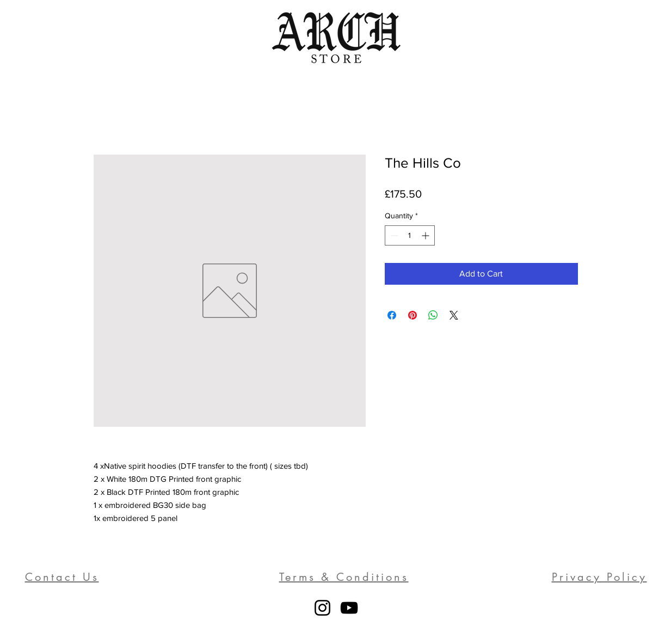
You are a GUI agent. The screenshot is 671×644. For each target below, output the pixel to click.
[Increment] (426, 235)
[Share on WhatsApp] (433, 315)
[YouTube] (349, 608)
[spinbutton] (410, 235)
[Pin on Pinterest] (413, 315)
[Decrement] (393, 235)
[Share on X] (454, 315)
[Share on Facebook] (392, 315)
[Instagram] (322, 608)
